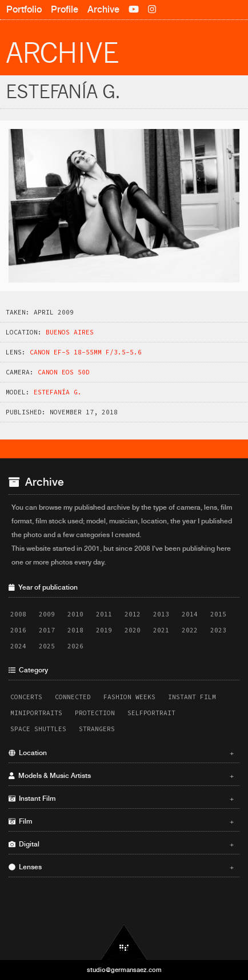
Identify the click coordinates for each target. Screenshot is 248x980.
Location (121, 753)
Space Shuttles (38, 729)
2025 (47, 646)
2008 (18, 614)
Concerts (26, 697)
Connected (73, 697)
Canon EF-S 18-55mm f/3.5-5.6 (86, 352)
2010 (75, 614)
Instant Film (192, 697)
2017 (47, 630)
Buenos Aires (70, 332)
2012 (133, 614)
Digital (121, 844)
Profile (65, 9)
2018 (75, 630)
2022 (190, 630)
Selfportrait (151, 713)
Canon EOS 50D (64, 372)
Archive (103, 9)
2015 (218, 614)
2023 (218, 630)
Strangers (97, 729)
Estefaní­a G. (58, 392)
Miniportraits (36, 713)
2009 (47, 614)
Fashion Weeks (129, 697)
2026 (75, 646)
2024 (18, 646)
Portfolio (24, 9)
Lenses (121, 867)
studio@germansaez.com (124, 970)
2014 (190, 614)
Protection (95, 713)
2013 (161, 614)
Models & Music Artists (121, 776)
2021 (161, 630)
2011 (104, 614)
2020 (133, 630)
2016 (18, 630)
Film (121, 821)
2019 (104, 630)
